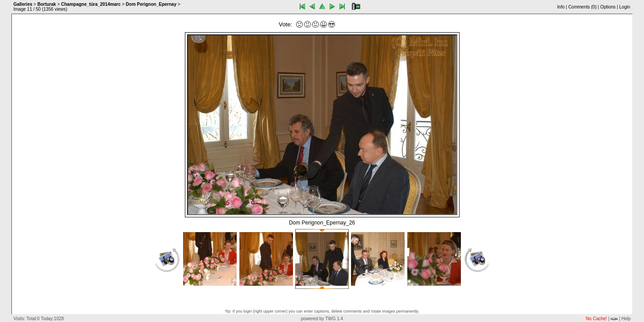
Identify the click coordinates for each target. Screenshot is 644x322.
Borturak (47, 4)
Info (561, 7)
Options (608, 7)
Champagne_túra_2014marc (91, 4)
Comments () (582, 7)
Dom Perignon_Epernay (151, 4)
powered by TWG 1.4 (322, 319)
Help (626, 319)
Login (625, 7)
